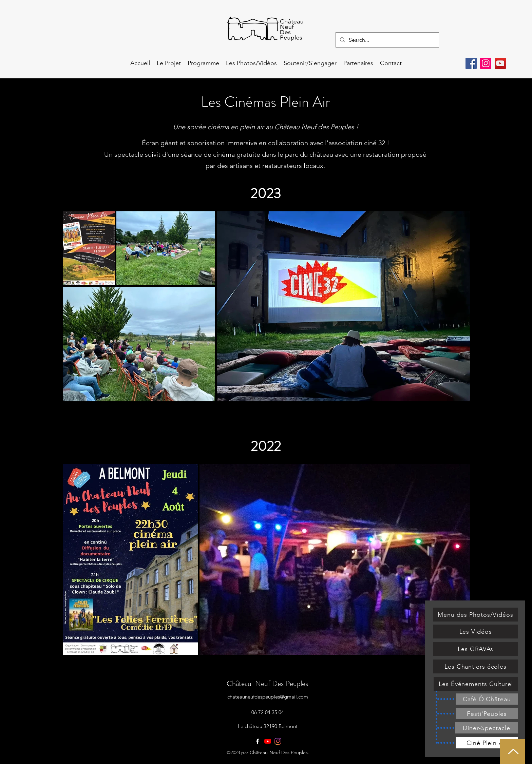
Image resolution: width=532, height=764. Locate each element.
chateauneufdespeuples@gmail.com (268, 697)
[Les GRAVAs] (476, 649)
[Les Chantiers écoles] (476, 666)
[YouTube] (500, 63)
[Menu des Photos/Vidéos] (476, 615)
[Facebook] (471, 63)
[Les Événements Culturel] (476, 684)
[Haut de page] (513, 751)
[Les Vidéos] (476, 632)
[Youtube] (268, 741)
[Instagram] (486, 63)
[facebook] (258, 741)
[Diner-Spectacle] (487, 728)
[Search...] (387, 40)
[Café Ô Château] (487, 699)
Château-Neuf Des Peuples (267, 683)
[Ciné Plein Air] (487, 743)
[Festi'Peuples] (487, 714)
